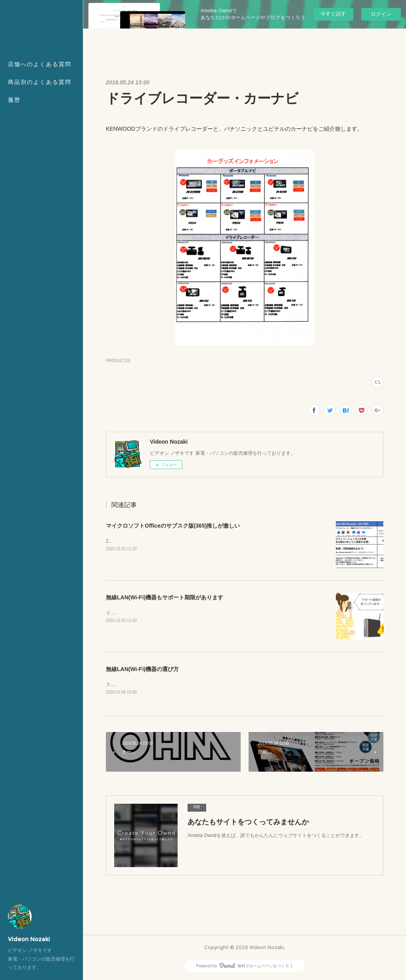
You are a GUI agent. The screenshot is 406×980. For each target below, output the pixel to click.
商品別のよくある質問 (40, 82)
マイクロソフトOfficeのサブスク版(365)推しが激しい (173, 526)
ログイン (381, 14)
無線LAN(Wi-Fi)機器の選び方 (142, 669)
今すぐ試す (333, 14)
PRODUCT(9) (118, 361)
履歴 (14, 100)
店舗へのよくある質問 (40, 64)
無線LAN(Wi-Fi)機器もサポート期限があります (165, 597)
